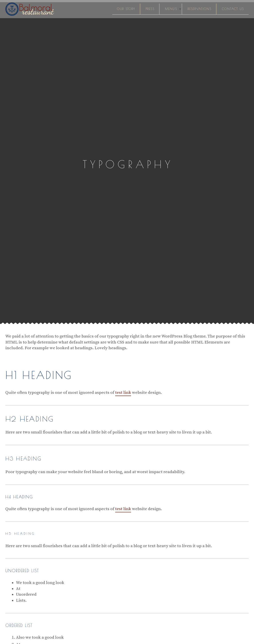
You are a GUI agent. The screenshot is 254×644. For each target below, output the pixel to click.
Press (150, 9)
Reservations (200, 9)
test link (123, 393)
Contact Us (233, 9)
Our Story (126, 9)
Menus (171, 9)
